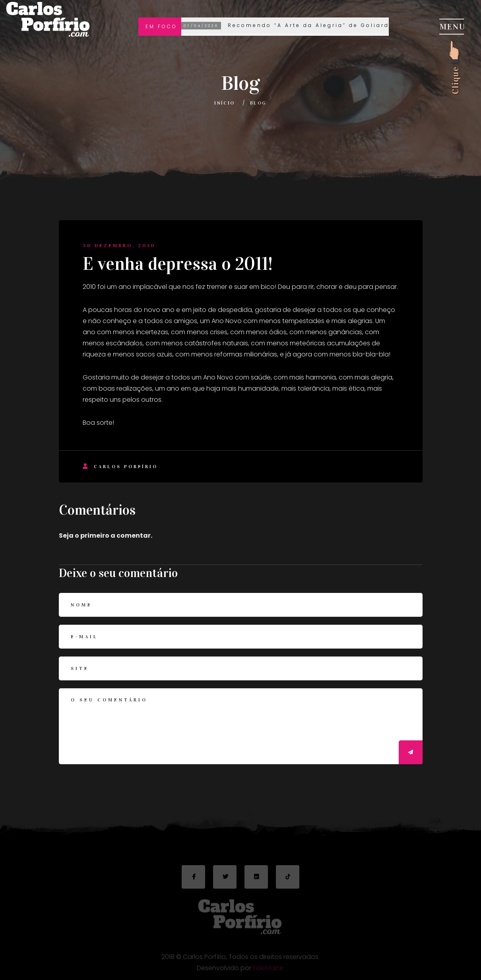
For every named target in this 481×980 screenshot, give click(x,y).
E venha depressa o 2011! (178, 264)
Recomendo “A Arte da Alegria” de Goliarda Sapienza (307, 26)
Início (224, 103)
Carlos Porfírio (120, 466)
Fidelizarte (268, 970)
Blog (258, 103)
